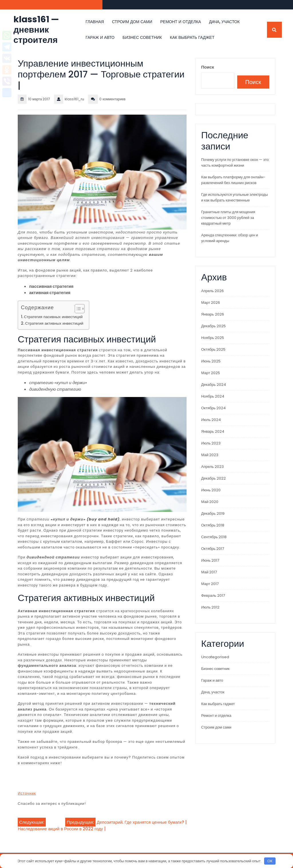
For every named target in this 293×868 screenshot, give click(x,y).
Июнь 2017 (210, 560)
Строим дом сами (132, 22)
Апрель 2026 (212, 291)
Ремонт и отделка (181, 22)
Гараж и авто (100, 37)
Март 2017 (210, 584)
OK (270, 861)
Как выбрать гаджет (192, 37)
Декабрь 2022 (213, 478)
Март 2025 (211, 373)
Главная (95, 22)
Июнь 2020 (211, 490)
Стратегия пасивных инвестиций (53, 317)
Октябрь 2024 (213, 408)
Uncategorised (215, 657)
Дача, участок (224, 22)
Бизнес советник (142, 37)
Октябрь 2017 (213, 549)
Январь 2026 (213, 314)
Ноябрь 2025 (213, 338)
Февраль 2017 (213, 595)
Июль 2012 (210, 607)
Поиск (208, 67)
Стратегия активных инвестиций (54, 323)
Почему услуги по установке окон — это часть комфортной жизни (235, 162)
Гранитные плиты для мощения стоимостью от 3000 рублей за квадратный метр (228, 218)
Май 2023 (210, 455)
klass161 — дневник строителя (36, 30)
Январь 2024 (213, 431)
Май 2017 (209, 572)
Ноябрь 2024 (213, 396)
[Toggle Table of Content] (77, 309)
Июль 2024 (211, 420)
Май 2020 (210, 502)
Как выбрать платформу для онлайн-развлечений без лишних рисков (233, 180)
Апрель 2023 (212, 467)
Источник (27, 793)
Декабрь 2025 (213, 326)
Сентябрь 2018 (214, 537)
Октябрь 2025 (213, 349)
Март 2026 (211, 303)
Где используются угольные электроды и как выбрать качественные (234, 197)
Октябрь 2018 (213, 525)
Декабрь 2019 (213, 513)
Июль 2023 (211, 443)
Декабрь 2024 (214, 385)
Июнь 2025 (211, 361)
